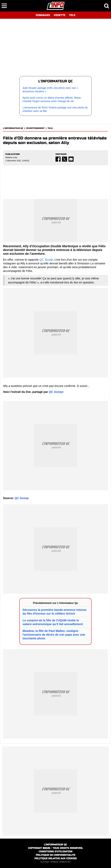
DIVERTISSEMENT (35, 128)
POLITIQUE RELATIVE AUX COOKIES (56, 858)
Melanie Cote (11, 157)
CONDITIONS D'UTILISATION (56, 851)
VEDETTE (59, 15)
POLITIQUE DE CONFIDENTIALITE (56, 855)
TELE (72, 15)
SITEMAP (54, 862)
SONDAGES (43, 15)
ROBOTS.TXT (65, 862)
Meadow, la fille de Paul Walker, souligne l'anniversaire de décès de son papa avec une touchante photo (54, 635)
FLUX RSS (44, 862)
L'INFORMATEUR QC (13, 128)
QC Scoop (46, 260)
